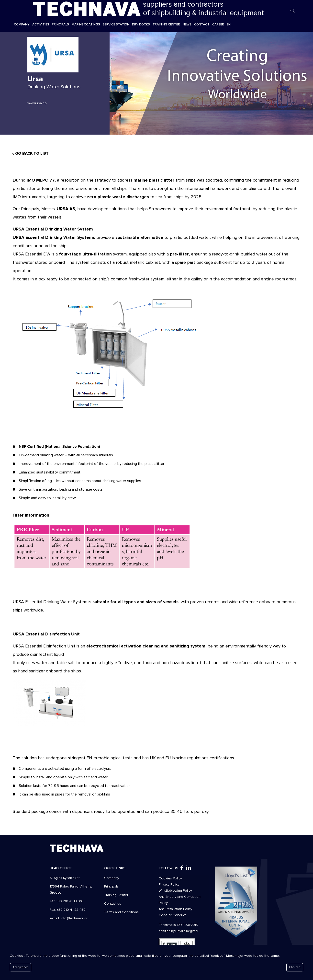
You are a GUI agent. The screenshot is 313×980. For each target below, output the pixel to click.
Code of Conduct (172, 915)
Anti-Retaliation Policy (175, 909)
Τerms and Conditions (121, 912)
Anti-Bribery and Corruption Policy (180, 900)
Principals (111, 886)
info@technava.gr (74, 918)
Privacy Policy (169, 884)
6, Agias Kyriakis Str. (65, 878)
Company (112, 878)
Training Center (116, 895)
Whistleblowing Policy (175, 891)
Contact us (113, 904)
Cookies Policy (170, 878)
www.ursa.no (37, 103)
